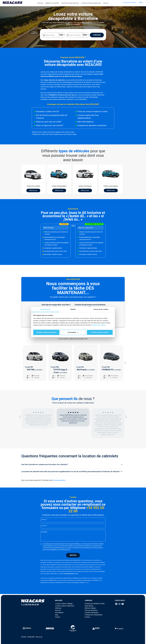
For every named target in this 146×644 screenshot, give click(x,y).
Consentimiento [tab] (45, 309)
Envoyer (73, 555)
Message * (45, 532)
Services (58, 610)
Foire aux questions (91, 610)
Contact (57, 617)
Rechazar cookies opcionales (46, 332)
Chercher (97, 35)
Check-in (106, 3)
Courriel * (44, 526)
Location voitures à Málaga (70, 3)
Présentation (59, 613)
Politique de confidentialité (93, 615)
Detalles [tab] (73, 309)
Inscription (133, 3)
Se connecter (126, 3)
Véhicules (40, 3)
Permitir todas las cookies (100, 332)
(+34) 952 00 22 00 (30, 605)
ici (59, 580)
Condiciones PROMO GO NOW (95, 604)
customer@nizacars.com (71, 574)
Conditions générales (92, 613)
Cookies (87, 617)
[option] (35, 363)
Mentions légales (90, 608)
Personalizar (73, 332)
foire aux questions (59, 480)
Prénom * (44, 520)
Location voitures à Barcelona (91, 3)
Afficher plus (33, 190)
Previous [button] (21, 363)
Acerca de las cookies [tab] (101, 309)
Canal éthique (89, 606)
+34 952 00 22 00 (86, 509)
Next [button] (125, 363)
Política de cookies (99, 325)
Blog (57, 615)
